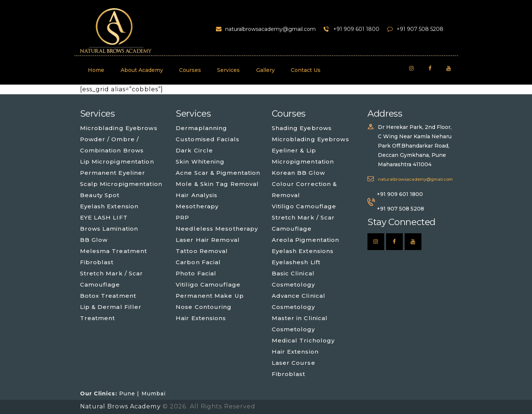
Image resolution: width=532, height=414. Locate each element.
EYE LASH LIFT (104, 217)
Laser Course (294, 363)
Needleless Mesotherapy (217, 229)
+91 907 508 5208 (400, 209)
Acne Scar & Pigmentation (218, 173)
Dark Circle (194, 150)
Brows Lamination (109, 229)
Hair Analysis (197, 195)
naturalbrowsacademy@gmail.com (415, 179)
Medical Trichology (303, 340)
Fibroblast (97, 262)
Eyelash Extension (109, 206)
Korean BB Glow (298, 173)
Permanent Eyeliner (113, 173)
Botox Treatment (108, 296)
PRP (182, 217)
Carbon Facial (198, 262)
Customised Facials (208, 139)
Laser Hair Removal (208, 240)
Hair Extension (295, 352)
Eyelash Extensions (303, 251)
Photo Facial (196, 273)
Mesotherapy (197, 206)
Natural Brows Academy (121, 406)
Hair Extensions (201, 318)
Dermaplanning (201, 128)
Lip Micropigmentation (117, 162)
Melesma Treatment (114, 251)
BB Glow (94, 240)
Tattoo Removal (202, 251)
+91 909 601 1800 (400, 194)
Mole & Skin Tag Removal (217, 184)
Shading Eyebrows (302, 128)
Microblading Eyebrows (119, 128)
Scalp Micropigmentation (121, 184)
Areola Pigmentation (306, 240)
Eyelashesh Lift (296, 262)
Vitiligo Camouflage (208, 285)
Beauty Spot (100, 195)
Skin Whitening (200, 162)
